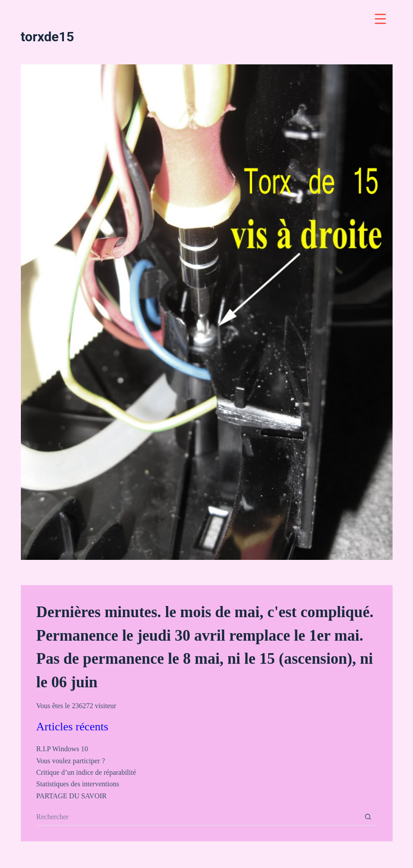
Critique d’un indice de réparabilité (86, 772)
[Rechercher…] (198, 817)
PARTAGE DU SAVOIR (72, 796)
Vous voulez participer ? (71, 761)
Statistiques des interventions (78, 784)
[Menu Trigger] (380, 19)
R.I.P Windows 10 (62, 749)
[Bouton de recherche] (368, 817)
